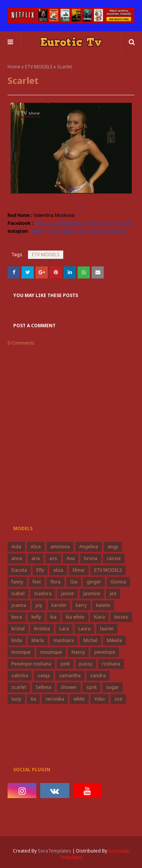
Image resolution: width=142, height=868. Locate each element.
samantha (70, 675)
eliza (58, 570)
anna (17, 558)
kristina (42, 629)
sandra (98, 675)
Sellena (43, 687)
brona (91, 558)
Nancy (78, 652)
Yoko (100, 699)
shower (69, 687)
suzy (16, 699)
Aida (16, 547)
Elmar (79, 570)
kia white (75, 617)
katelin (103, 605)
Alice (36, 547)
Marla (38, 640)
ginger (94, 582)
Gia (74, 582)
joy (39, 605)
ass (53, 558)
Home (14, 67)
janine (67, 593)
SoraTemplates (55, 851)
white (79, 699)
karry (81, 605)
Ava (71, 558)
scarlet (19, 687)
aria (36, 558)
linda (17, 640)
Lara (64, 629)
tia (33, 699)
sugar (112, 687)
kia (53, 617)
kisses (121, 617)
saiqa (44, 675)
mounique (51, 652)
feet (37, 582)
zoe (118, 699)
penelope (105, 652)
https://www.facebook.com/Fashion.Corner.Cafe (83, 223)
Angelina (89, 547)
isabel (18, 593)
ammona (60, 547)
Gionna (118, 582)
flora (55, 582)
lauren (107, 629)
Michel (90, 640)
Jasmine (92, 593)
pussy (86, 664)
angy (113, 547)
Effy (40, 570)
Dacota (19, 570)
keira (17, 617)
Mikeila (114, 640)
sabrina (20, 675)
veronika (55, 699)
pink (65, 664)
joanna (19, 605)
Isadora (43, 593)
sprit (91, 687)
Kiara (99, 617)
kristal (18, 629)
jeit (113, 593)
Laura (84, 629)
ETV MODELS (39, 67)
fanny (17, 582)
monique (21, 652)
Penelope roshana (31, 664)
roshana (111, 664)
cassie (114, 558)
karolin (59, 605)
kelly (36, 617)
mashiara (64, 640)
